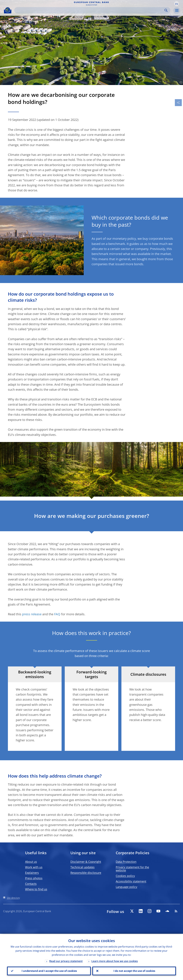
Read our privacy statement (66, 961)
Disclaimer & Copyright (86, 862)
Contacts (31, 884)
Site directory (13, 898)
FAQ (57, 614)
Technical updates (82, 867)
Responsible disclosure (86, 873)
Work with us (34, 867)
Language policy (126, 887)
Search (166, 10)
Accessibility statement (131, 881)
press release (32, 614)
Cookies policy (125, 876)
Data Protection (126, 862)
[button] (177, 4)
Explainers (32, 873)
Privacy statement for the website (132, 869)
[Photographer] (180, 82)
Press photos (34, 878)
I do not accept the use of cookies (134, 971)
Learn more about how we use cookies (115, 961)
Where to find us (36, 889)
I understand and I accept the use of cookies (49, 971)
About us (31, 862)
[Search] (90, 10)
